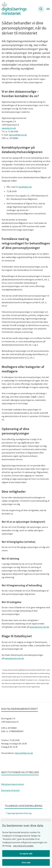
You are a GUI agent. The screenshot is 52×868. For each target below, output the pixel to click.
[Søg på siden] (41, 9)
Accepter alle (26, 853)
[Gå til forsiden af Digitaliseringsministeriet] (13, 9)
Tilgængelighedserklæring (19, 813)
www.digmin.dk (9, 128)
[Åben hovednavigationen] (49, 9)
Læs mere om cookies (23, 846)
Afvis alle (26, 862)
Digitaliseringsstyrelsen (13, 784)
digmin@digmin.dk (18, 135)
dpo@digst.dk (25, 187)
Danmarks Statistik (10, 790)
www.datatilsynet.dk (39, 627)
